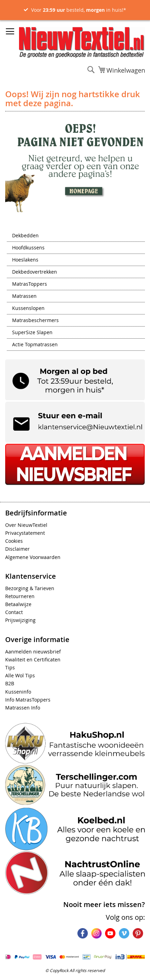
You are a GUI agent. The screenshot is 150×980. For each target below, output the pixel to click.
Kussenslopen (28, 309)
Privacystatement (25, 533)
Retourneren (20, 596)
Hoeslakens (25, 260)
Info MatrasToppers (28, 700)
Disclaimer (17, 549)
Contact (14, 612)
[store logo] (82, 42)
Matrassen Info (23, 708)
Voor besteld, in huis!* (79, 10)
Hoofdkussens (28, 248)
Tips (10, 667)
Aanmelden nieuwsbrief (33, 652)
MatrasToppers (30, 284)
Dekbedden (25, 236)
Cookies (14, 541)
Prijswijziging (20, 620)
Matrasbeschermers (35, 321)
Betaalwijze (18, 604)
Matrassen (24, 296)
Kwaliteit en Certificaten (33, 660)
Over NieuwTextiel (26, 525)
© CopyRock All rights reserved (75, 970)
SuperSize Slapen (32, 333)
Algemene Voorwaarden (33, 557)
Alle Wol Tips (20, 675)
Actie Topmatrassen (35, 345)
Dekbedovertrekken (35, 272)
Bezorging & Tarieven (30, 588)
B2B (10, 683)
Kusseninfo (18, 692)
